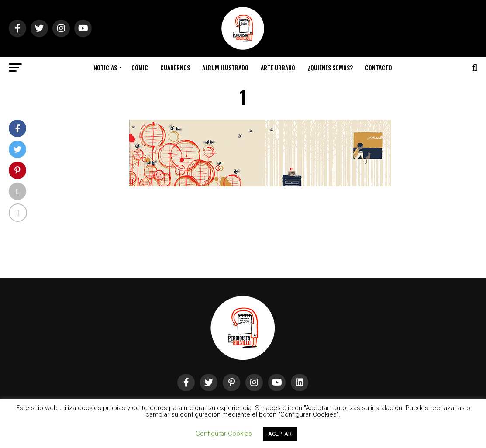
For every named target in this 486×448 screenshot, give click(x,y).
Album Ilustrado (225, 67)
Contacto (379, 67)
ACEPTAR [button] (280, 434)
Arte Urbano (278, 67)
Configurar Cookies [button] (224, 434)
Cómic (140, 67)
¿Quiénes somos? (330, 67)
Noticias (105, 67)
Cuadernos (175, 67)
